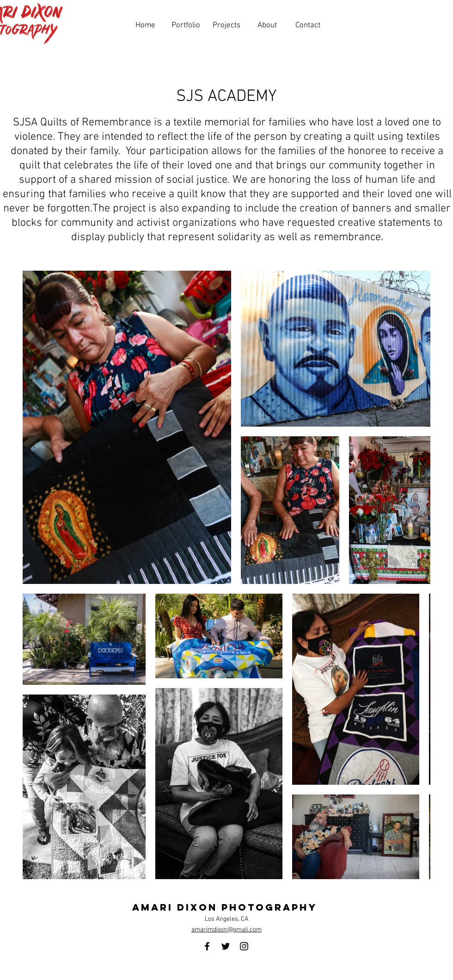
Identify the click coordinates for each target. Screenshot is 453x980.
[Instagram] (244, 946)
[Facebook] (207, 946)
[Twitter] (226, 946)
